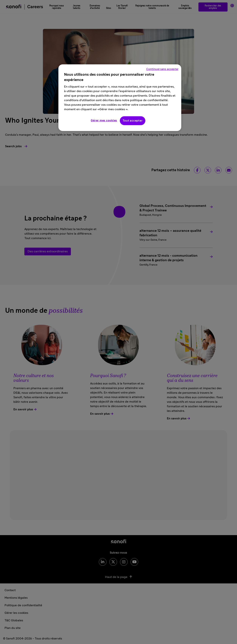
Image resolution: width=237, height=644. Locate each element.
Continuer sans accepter (162, 69)
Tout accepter (133, 121)
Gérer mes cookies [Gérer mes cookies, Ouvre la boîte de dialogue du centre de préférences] (104, 121)
